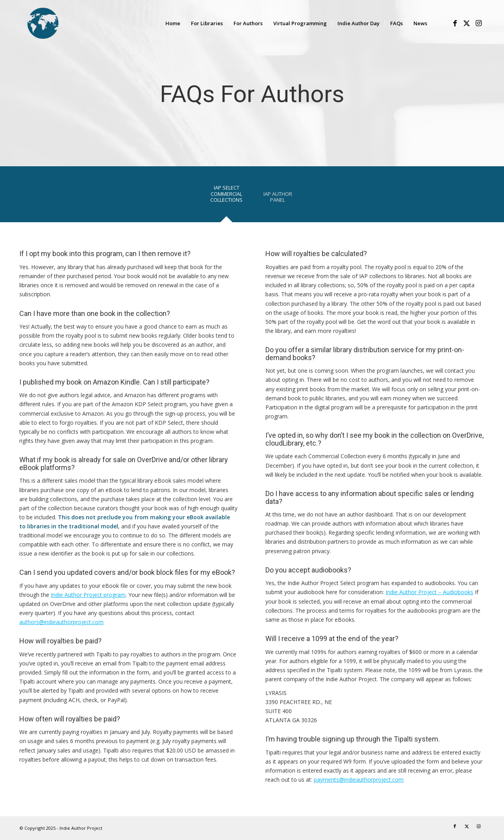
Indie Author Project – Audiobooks (429, 592)
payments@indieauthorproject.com (359, 780)
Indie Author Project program (88, 595)
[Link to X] (467, 23)
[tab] (226, 197)
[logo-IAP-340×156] (70, 23)
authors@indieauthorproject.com (61, 622)
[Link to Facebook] (455, 23)
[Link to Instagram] (478, 23)
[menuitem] (173, 23)
